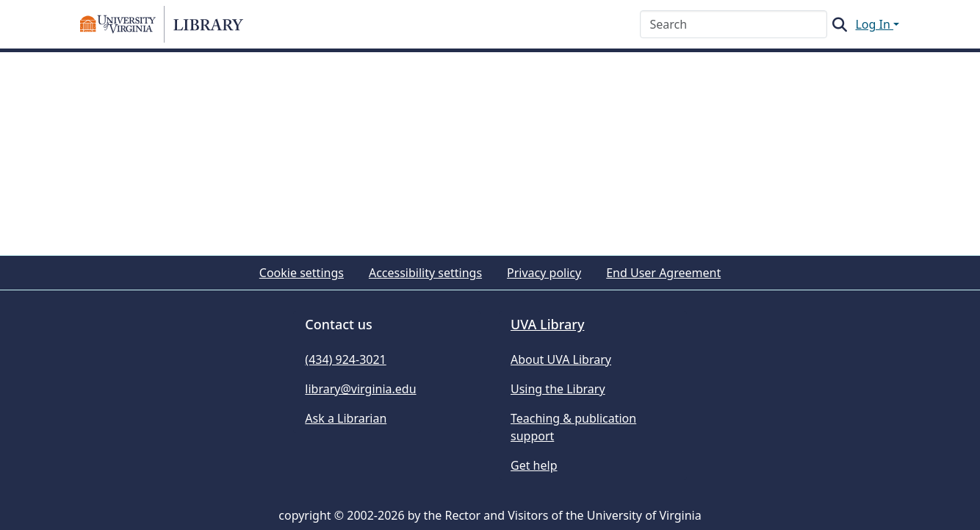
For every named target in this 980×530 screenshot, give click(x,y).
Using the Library (558, 389)
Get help (534, 465)
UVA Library (547, 324)
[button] (162, 24)
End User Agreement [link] (663, 273)
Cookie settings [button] (302, 273)
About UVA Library (561, 359)
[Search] (734, 24)
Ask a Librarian (346, 418)
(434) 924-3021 (345, 359)
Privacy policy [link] (544, 273)
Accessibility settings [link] (425, 273)
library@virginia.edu (360, 389)
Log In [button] (874, 24)
